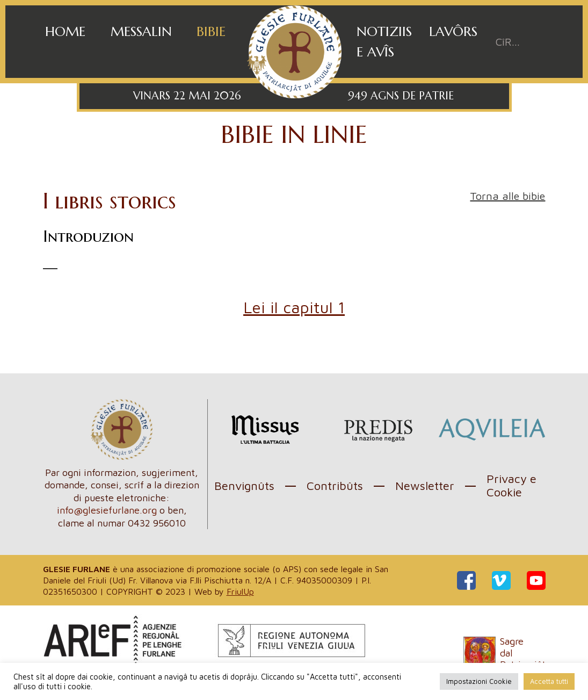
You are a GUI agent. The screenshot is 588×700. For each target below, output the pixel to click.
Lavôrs (453, 31)
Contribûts (335, 486)
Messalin (141, 31)
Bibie (211, 31)
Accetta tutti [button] (549, 681)
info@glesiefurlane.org (107, 510)
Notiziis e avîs (384, 42)
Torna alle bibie (507, 196)
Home (65, 31)
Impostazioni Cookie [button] (479, 681)
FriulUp (240, 591)
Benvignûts (244, 486)
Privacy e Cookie (511, 485)
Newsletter (425, 486)
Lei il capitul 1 (294, 307)
